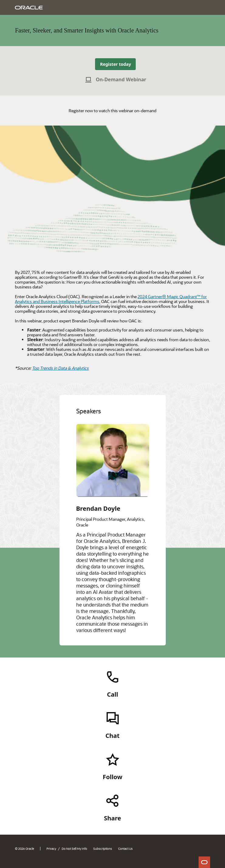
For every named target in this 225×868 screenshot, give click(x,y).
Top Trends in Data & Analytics (60, 368)
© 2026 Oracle (24, 849)
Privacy (51, 849)
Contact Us (125, 849)
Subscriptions (103, 849)
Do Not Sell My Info (74, 849)
